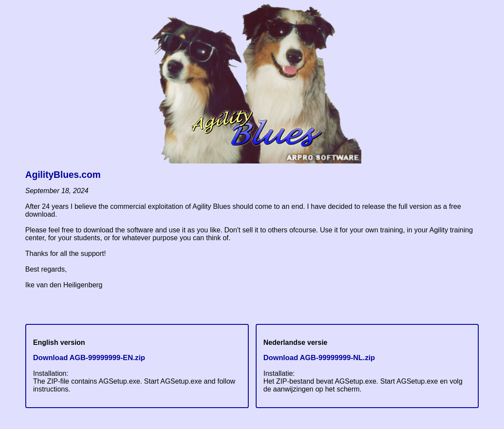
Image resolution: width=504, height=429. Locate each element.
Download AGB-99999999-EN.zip (89, 358)
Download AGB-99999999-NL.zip (319, 358)
